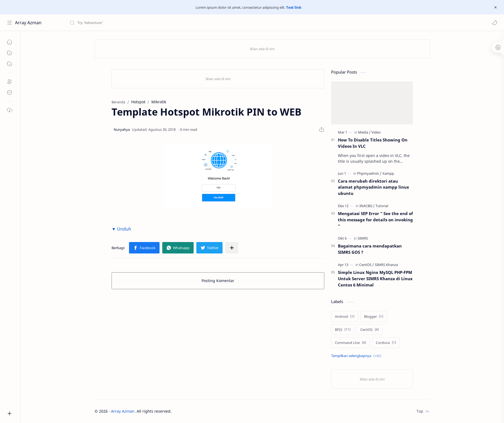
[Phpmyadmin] (369, 173)
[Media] (364, 132)
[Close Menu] (496, 7)
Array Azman (28, 23)
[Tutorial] (382, 206)
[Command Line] (350, 343)
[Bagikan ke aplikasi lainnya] (232, 248)
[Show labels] (357, 356)
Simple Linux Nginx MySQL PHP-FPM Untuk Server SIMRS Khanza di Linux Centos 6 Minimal (375, 279)
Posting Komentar (218, 281)
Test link (294, 7)
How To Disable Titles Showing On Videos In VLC (373, 143)
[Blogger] (374, 316)
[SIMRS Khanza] (386, 265)
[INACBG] (367, 206)
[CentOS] (367, 265)
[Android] (345, 316)
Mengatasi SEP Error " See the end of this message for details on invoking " (375, 220)
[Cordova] (386, 343)
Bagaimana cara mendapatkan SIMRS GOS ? (370, 249)
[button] (494, 23)
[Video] (376, 132)
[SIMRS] (363, 238)
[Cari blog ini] (113, 23)
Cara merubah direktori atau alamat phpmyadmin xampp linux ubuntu (373, 187)
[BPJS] (343, 330)
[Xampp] (388, 173)
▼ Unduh (121, 229)
